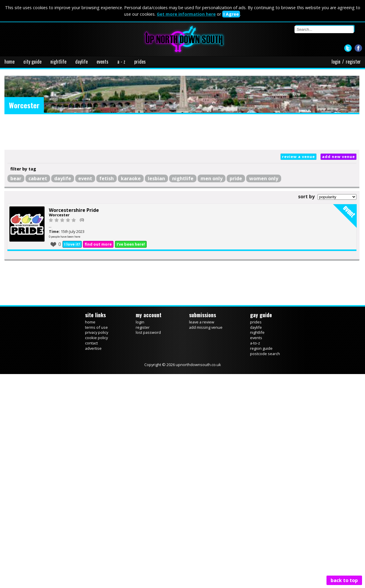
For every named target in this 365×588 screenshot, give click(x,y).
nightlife (58, 62)
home (9, 62)
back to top (344, 580)
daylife (81, 62)
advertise (93, 348)
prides (140, 62)
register (353, 62)
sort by (306, 196)
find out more (98, 244)
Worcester (59, 215)
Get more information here (186, 14)
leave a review (202, 322)
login (336, 62)
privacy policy (97, 332)
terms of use (96, 327)
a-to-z (255, 343)
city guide (32, 62)
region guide (261, 348)
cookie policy (96, 338)
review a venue (298, 157)
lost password (148, 332)
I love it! (72, 244)
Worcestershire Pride (74, 210)
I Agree (231, 14)
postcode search (265, 354)
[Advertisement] (182, 132)
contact (91, 343)
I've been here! (131, 244)
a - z (121, 62)
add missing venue (206, 327)
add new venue (338, 157)
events (103, 62)
